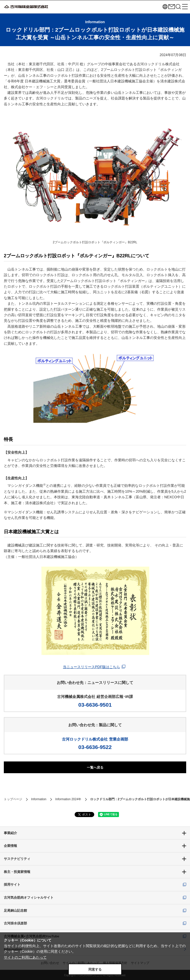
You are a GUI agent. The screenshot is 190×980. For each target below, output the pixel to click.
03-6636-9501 (95, 705)
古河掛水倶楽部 (15, 923)
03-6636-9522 (95, 747)
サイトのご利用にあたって (25, 957)
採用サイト (12, 884)
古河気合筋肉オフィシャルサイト (29, 898)
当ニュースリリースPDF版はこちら (91, 667)
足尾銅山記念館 (15, 911)
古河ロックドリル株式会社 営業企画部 (95, 739)
